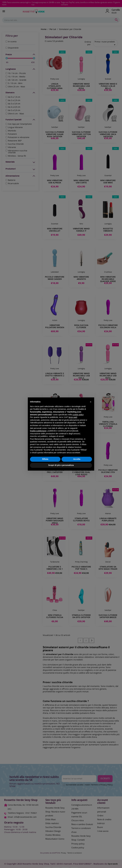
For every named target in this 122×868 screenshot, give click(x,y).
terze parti (73, 417)
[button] (91, 402)
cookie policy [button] (78, 415)
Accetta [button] (77, 459)
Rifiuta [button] (45, 459)
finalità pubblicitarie (38, 431)
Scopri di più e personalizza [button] (61, 465)
